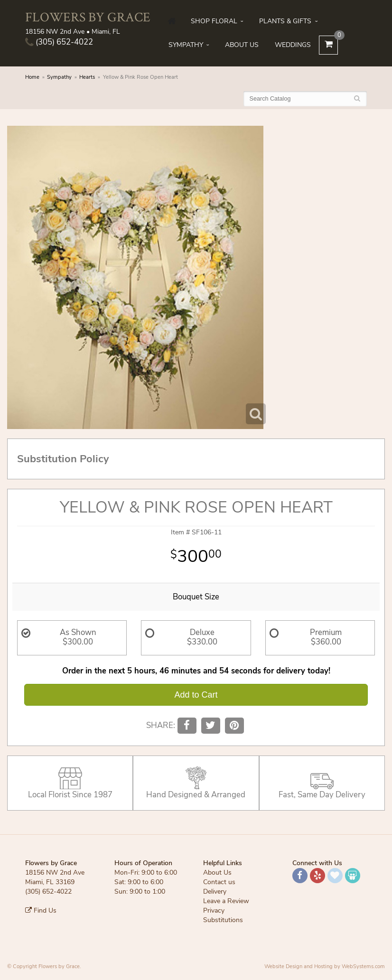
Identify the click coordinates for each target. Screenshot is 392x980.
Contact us (219, 882)
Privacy (214, 910)
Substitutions (223, 920)
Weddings (293, 45)
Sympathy (186, 45)
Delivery (215, 891)
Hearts (87, 77)
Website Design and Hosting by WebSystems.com (325, 966)
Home (32, 77)
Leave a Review (226, 901)
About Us (242, 45)
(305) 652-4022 (59, 42)
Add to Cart (196, 695)
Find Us (41, 910)
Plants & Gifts (285, 21)
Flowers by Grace (88, 17)
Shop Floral (214, 21)
